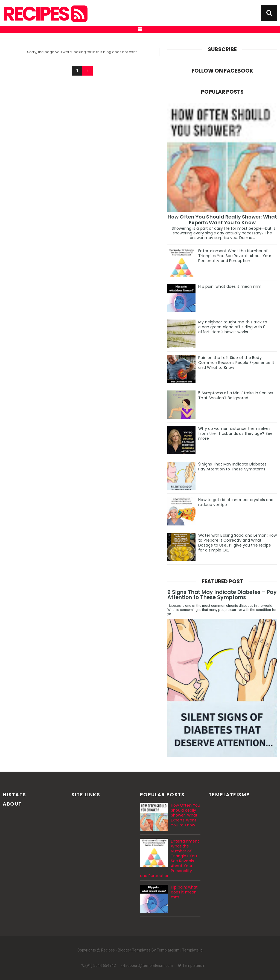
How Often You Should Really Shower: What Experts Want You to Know (222, 220)
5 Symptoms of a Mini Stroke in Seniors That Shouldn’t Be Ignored (236, 395)
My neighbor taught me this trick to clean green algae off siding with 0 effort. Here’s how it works (233, 327)
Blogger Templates (134, 950)
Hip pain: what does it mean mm (230, 286)
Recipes (44, 14)
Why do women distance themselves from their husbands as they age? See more (235, 433)
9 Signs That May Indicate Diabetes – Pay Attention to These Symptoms (234, 467)
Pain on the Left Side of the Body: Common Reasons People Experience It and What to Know (236, 363)
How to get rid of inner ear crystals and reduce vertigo (236, 502)
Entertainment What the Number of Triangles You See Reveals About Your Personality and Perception (235, 256)
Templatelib (192, 950)
